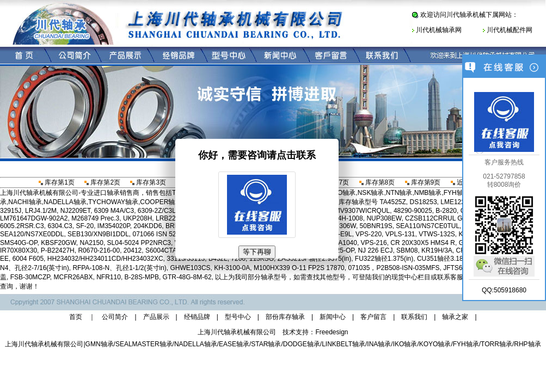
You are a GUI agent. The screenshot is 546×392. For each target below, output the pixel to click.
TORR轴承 (496, 344)
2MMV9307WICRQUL (358, 211)
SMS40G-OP (19, 243)
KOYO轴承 (435, 344)
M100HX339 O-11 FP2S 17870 (299, 268)
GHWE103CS (191, 268)
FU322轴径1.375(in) (384, 259)
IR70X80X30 (19, 250)
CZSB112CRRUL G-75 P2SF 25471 (458, 218)
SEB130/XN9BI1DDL (98, 234)
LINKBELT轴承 (343, 344)
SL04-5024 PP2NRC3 (139, 243)
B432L (218, 259)
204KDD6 (148, 226)
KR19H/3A (437, 250)
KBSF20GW (59, 243)
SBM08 (407, 250)
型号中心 (238, 317)
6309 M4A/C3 (114, 211)
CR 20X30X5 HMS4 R (423, 243)
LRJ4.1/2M (41, 211)
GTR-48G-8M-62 (187, 277)
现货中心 (404, 277)
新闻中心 (333, 317)
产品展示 (156, 317)
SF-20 (85, 226)
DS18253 (424, 202)
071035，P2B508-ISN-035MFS (394, 268)
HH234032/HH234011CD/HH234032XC (105, 259)
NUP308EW (384, 218)
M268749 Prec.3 (95, 218)
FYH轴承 (466, 344)
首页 (76, 317)
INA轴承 (379, 344)
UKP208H (137, 218)
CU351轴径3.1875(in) (448, 259)
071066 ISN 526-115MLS (169, 234)
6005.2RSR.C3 (22, 226)
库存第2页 (102, 182)
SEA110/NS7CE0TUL (428, 226)
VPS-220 (369, 234)
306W (348, 226)
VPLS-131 (400, 234)
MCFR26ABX (73, 277)
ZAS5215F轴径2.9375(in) (314, 259)
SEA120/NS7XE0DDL (32, 234)
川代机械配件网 (510, 30)
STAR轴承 (266, 344)
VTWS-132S (437, 234)
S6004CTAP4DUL (172, 250)
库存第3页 (147, 182)
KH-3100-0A (232, 268)
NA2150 (92, 243)
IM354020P (114, 226)
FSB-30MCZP (30, 277)
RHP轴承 (527, 344)
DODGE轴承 (302, 344)
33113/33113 (186, 259)
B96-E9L (339, 234)
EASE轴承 (234, 344)
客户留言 (373, 317)
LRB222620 (173, 218)
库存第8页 (376, 182)
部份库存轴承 (285, 317)
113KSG (262, 259)
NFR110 (109, 277)
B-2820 (446, 211)
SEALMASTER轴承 (144, 344)
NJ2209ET (75, 211)
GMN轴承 (100, 344)
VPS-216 (374, 243)
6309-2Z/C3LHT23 (165, 211)
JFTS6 (453, 268)
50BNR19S (376, 226)
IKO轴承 (405, 344)
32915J (11, 211)
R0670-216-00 (99, 250)
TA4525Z (392, 202)
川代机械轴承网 (439, 30)
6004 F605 (28, 259)
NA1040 (345, 243)
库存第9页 (422, 182)
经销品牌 (197, 317)
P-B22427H (58, 250)
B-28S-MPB (142, 277)
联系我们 (414, 317)
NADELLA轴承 (196, 344)
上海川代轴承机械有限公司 (44, 344)
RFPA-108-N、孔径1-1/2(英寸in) (119, 268)
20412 (133, 250)
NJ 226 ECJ (375, 250)
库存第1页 (56, 182)
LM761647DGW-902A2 (34, 218)
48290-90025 (413, 211)
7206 (238, 259)
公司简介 (115, 317)
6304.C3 (60, 226)
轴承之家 (455, 317)
